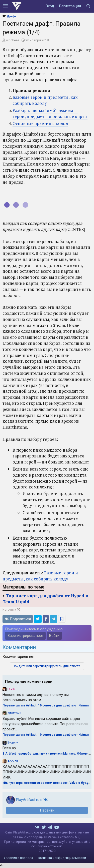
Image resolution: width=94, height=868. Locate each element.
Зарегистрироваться (25, 636)
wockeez (13, 40)
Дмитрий (14, 713)
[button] (6, 6)
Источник (9, 610)
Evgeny (13, 742)
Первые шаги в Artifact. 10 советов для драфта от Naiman (46, 705)
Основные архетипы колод (40, 123)
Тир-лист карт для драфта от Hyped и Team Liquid (45, 599)
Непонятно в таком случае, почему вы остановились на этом (36, 697)
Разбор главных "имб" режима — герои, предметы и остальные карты (50, 113)
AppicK (13, 761)
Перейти (47, 810)
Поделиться (18, 619)
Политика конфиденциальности (61, 858)
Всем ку (9, 748)
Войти (54, 636)
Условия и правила (18, 858)
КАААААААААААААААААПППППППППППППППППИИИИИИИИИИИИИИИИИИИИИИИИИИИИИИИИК (47, 772)
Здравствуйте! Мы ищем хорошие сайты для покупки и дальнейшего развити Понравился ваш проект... (45, 724)
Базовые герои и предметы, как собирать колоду (45, 100)
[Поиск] (88, 6)
